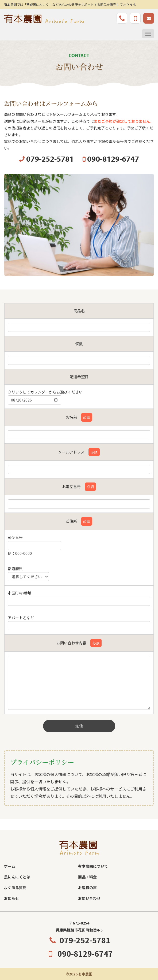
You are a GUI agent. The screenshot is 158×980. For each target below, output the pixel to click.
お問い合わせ (89, 898)
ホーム (10, 866)
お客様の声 (87, 888)
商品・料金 (87, 877)
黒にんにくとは (17, 877)
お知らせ (11, 898)
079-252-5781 (79, 940)
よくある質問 (15, 888)
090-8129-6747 (79, 953)
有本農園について (93, 866)
